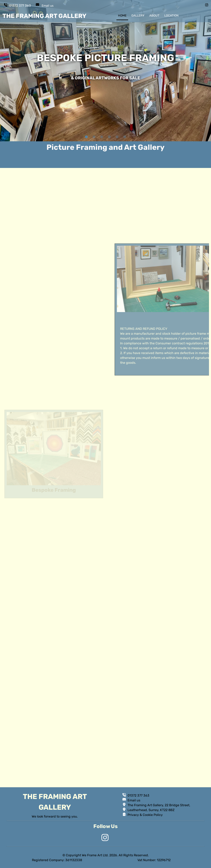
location (171, 16)
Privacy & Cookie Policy (145, 815)
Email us (48, 6)
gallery (138, 16)
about (154, 16)
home (122, 16)
